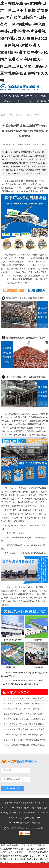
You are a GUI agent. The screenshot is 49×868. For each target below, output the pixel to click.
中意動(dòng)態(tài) (32, 115)
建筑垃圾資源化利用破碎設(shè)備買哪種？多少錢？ (25, 719)
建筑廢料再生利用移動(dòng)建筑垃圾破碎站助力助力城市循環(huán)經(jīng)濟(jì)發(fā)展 (25, 740)
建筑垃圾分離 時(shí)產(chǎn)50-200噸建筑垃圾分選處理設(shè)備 (25, 698)
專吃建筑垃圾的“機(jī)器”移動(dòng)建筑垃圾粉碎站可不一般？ (25, 729)
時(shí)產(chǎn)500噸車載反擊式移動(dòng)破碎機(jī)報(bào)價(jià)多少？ (25, 734)
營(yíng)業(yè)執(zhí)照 (30, 823)
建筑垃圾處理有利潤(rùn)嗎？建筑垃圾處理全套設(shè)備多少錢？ (25, 724)
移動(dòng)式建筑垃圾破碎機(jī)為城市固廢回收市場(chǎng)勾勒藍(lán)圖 (25, 745)
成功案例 (6, 106)
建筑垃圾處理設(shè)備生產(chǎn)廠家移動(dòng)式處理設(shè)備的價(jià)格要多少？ (25, 703)
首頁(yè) (19, 115)
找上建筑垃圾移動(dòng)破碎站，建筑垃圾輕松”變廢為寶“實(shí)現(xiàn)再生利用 (25, 714)
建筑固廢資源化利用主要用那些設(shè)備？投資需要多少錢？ (25, 709)
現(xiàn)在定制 (13, 788)
